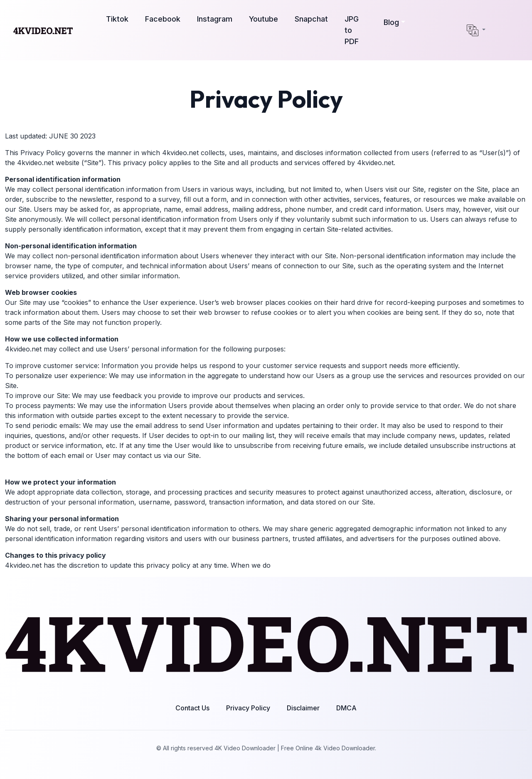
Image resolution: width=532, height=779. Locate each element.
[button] (394, 22)
